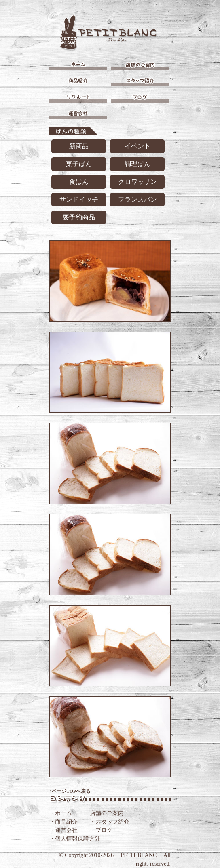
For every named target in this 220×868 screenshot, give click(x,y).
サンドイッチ (79, 199)
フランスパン (137, 199)
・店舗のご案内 (104, 813)
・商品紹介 (63, 822)
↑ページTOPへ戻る (70, 791)
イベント (137, 146)
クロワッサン (137, 182)
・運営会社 (63, 830)
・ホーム (61, 813)
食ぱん (79, 182)
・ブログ (101, 830)
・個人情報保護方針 (75, 839)
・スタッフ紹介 (110, 822)
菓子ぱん (79, 164)
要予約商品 (79, 217)
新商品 (79, 146)
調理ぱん (137, 164)
